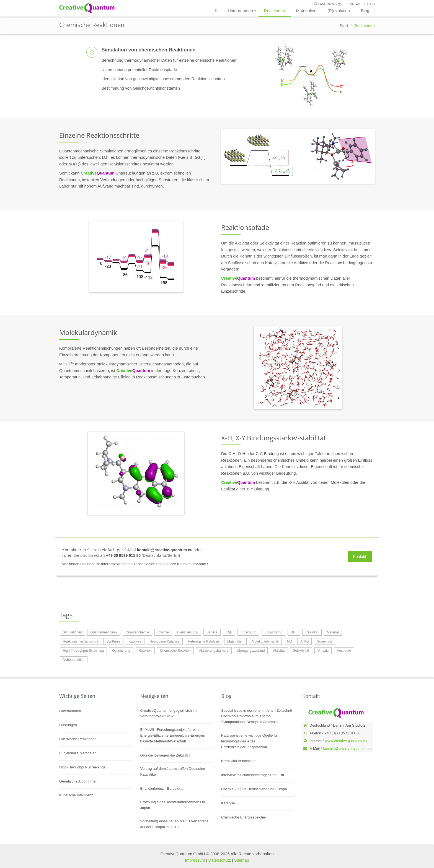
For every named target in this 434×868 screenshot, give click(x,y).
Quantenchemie (137, 632)
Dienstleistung (188, 632)
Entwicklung (273, 632)
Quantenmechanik (104, 632)
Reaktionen (275, 11)
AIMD (304, 641)
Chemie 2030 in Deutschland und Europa (254, 789)
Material (333, 632)
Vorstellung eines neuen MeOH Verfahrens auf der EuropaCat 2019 (174, 824)
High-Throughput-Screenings (82, 767)
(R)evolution (339, 11)
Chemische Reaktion (175, 651)
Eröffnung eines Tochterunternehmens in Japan (173, 805)
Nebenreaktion (74, 660)
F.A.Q (371, 4)
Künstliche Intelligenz (76, 795)
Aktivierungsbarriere (214, 651)
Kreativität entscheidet (239, 761)
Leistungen (68, 725)
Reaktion (312, 632)
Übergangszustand (251, 651)
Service (212, 632)
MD (290, 641)
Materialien (306, 11)
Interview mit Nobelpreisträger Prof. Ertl (253, 775)
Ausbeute (344, 651)
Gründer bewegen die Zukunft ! (165, 755)
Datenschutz (220, 860)
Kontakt (355, 4)
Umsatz (323, 651)
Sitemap (242, 860)
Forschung (248, 632)
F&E (229, 632)
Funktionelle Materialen (78, 753)
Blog (365, 11)
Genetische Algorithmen (78, 781)
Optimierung (121, 651)
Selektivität (301, 651)
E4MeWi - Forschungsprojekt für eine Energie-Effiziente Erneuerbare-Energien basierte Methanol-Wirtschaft (173, 735)
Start (344, 26)
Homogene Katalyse (165, 641)
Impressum (195, 860)
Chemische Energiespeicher (244, 817)
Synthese (113, 641)
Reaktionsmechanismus (80, 641)
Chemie (163, 632)
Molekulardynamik (265, 641)
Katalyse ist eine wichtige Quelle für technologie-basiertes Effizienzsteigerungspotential (250, 741)
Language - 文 (330, 4)
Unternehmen (240, 11)
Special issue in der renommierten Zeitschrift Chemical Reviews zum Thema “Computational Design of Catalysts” (257, 716)
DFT (294, 632)
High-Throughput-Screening (83, 651)
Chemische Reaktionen (78, 739)
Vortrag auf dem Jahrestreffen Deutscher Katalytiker (173, 771)
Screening (324, 641)
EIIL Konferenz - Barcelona (162, 788)
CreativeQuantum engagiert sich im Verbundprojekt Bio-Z (169, 713)
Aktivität (279, 651)
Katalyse (135, 641)
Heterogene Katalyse (203, 641)
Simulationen (72, 632)
